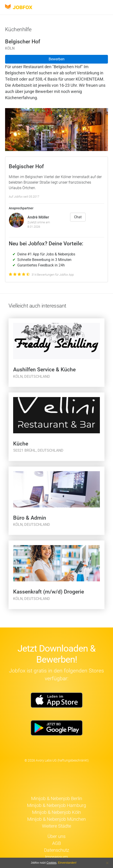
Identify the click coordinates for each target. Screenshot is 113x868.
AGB (56, 843)
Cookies (51, 863)
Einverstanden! (67, 863)
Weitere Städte (56, 826)
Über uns (56, 836)
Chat (78, 217)
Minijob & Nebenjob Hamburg (56, 805)
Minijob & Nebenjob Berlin (57, 798)
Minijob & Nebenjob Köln (56, 812)
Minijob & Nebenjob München (56, 819)
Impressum (56, 857)
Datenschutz (57, 850)
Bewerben (57, 59)
